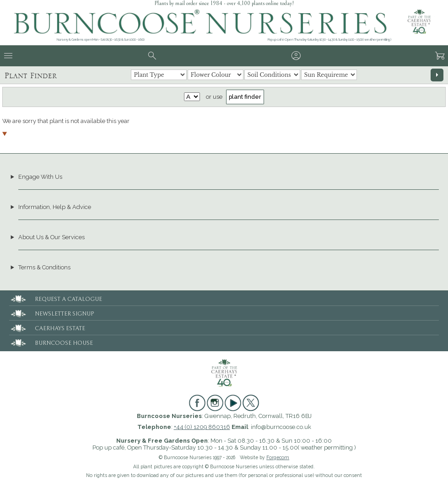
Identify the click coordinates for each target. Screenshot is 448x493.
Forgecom (278, 457)
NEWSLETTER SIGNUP (51, 313)
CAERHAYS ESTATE (47, 327)
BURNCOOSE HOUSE (51, 342)
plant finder (245, 97)
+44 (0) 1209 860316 (202, 427)
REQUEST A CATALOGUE (56, 298)
